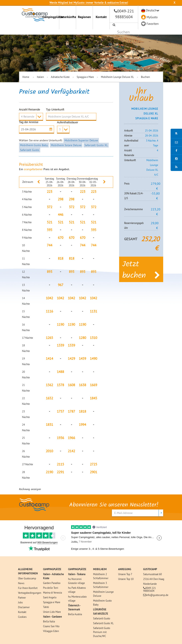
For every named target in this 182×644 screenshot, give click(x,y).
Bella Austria (75, 614)
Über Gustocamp (27, 578)
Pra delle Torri (51, 588)
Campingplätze (51, 17)
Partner (22, 598)
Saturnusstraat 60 (152, 574)
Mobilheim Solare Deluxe (66, 145)
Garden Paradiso (52, 583)
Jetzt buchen (141, 270)
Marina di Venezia (52, 593)
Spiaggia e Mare (85, 77)
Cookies (22, 617)
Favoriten (153, 24)
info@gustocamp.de (157, 595)
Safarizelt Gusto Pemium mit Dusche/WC (102, 632)
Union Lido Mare (52, 612)
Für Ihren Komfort (28, 588)
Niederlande (150, 584)
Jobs (20, 602)
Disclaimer (24, 607)
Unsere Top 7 (125, 574)
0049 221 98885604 (149, 589)
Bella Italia (49, 621)
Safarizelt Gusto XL (96, 145)
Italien (40, 77)
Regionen (84, 17)
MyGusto (152, 17)
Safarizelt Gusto (30, 150)
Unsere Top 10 (126, 579)
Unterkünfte (68, 17)
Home (26, 77)
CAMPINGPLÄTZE (52, 569)
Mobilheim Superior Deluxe (81, 140)
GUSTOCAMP (150, 569)
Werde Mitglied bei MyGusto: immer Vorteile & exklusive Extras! (89, 3)
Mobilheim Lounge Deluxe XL (117, 77)
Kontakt (101, 17)
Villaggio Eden (51, 631)
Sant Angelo (50, 597)
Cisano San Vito (51, 626)
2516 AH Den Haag (154, 579)
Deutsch (151, 10)
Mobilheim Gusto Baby (34, 145)
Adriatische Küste (60, 77)
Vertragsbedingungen (30, 593)
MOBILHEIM (100, 569)
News (21, 583)
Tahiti (46, 607)
